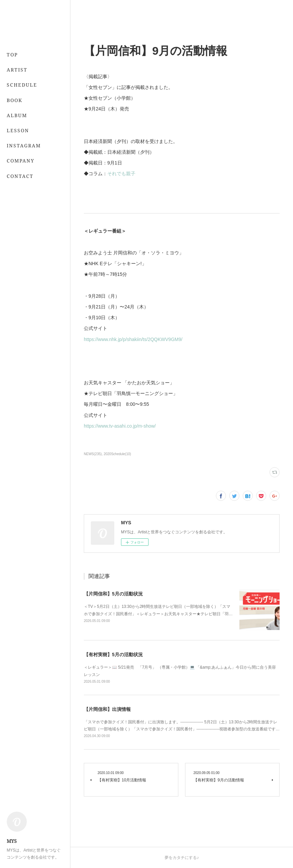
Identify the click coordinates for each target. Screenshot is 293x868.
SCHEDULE (22, 85)
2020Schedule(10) (117, 454)
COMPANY (21, 161)
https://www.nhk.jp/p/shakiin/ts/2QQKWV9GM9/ (133, 339)
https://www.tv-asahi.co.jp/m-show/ (120, 426)
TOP (12, 55)
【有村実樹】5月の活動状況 (113, 655)
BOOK (15, 100)
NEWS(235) (93, 454)
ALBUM (17, 115)
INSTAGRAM (24, 146)
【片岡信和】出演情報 (107, 709)
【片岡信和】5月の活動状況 (113, 594)
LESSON (18, 130)
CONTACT (20, 176)
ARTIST (17, 70)
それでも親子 (121, 174)
